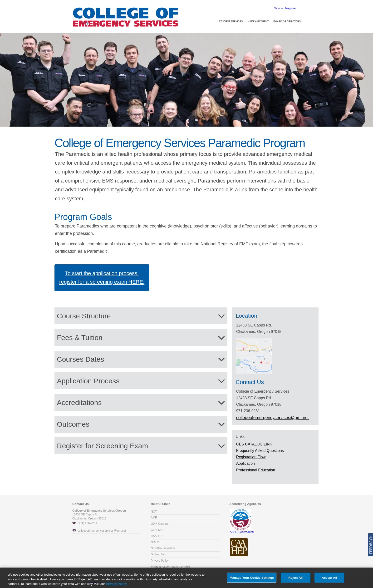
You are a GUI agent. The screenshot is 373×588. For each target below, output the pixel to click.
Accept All (329, 579)
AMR (154, 518)
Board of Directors (287, 22)
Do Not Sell (158, 554)
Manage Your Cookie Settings (170, 567)
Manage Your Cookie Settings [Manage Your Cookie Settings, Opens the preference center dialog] (252, 579)
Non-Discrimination (163, 548)
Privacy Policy (160, 561)
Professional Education (256, 470)
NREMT (156, 542)
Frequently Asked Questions (260, 451)
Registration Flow (251, 457)
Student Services (231, 22)
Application (245, 463)
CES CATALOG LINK (254, 444)
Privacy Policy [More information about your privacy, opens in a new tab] (117, 585)
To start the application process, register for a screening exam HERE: (102, 278)
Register (291, 8)
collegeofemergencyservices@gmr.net (102, 531)
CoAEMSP (158, 530)
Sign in (279, 8)
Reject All (295, 579)
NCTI (154, 512)
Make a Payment (258, 22)
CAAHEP (157, 536)
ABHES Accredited (242, 531)
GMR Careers (160, 524)
